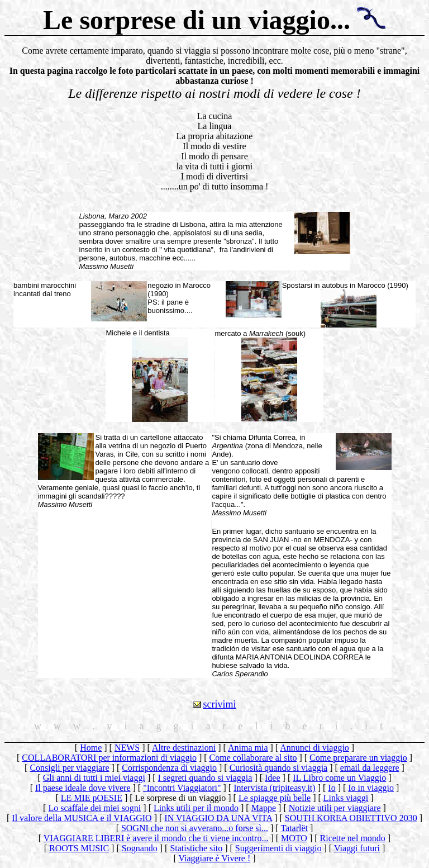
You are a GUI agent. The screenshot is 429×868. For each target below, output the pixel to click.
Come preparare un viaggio (358, 758)
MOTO (294, 838)
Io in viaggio (371, 788)
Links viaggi (346, 798)
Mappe (264, 808)
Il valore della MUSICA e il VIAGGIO (82, 818)
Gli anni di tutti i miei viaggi (94, 778)
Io (332, 788)
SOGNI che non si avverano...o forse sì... (195, 828)
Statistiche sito (196, 848)
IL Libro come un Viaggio (339, 778)
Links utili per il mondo (196, 808)
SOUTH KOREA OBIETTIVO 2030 (351, 818)
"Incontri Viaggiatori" (182, 788)
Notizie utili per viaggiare (335, 808)
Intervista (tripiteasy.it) (274, 788)
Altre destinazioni (184, 748)
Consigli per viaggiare (69, 768)
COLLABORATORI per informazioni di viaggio (109, 758)
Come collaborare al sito (253, 758)
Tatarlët (294, 828)
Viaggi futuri (357, 848)
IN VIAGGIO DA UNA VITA (218, 818)
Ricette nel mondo (353, 838)
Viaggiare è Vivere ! (214, 858)
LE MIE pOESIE (92, 798)
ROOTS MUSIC (79, 848)
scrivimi (220, 704)
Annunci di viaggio (314, 748)
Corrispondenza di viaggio (169, 768)
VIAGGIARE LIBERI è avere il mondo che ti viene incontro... (156, 838)
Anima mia (248, 748)
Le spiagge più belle (275, 798)
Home (91, 748)
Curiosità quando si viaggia (279, 768)
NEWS (127, 748)
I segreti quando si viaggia (205, 778)
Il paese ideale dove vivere (83, 788)
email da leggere (370, 768)
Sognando (140, 848)
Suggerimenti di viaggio (278, 848)
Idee (273, 778)
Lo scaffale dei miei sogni (94, 808)
